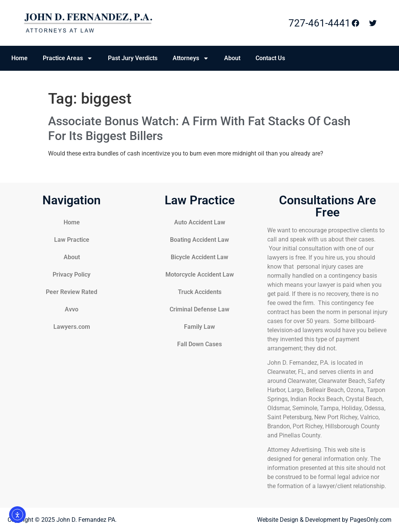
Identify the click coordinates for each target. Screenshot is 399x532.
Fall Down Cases (199, 344)
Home (19, 58)
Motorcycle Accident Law (200, 275)
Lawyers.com (72, 327)
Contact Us (270, 58)
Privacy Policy (72, 275)
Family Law (199, 327)
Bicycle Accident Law (199, 257)
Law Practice (72, 240)
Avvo (72, 309)
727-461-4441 (320, 23)
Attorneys (191, 58)
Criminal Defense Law (199, 309)
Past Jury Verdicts (133, 58)
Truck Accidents (200, 292)
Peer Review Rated (72, 292)
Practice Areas (68, 58)
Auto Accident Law (200, 222)
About (232, 58)
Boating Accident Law (199, 240)
